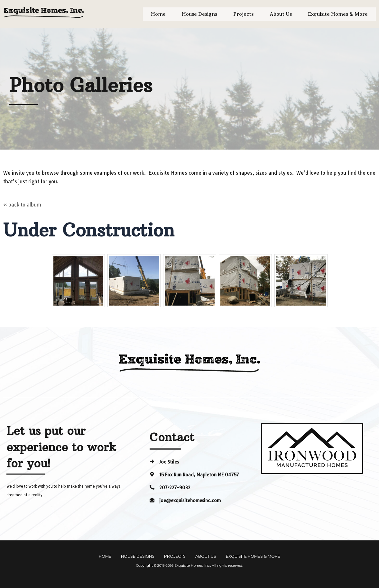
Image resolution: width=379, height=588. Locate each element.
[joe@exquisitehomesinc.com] (152, 500)
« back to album (22, 205)
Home (158, 14)
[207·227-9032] (152, 487)
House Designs (199, 14)
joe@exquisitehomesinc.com (190, 500)
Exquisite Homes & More (338, 14)
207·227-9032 (175, 487)
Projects (243, 14)
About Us (281, 14)
